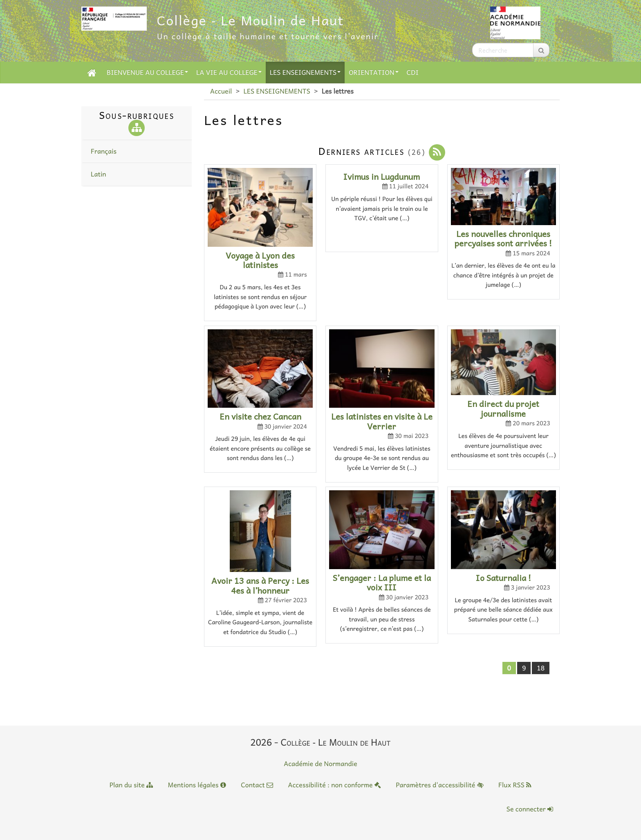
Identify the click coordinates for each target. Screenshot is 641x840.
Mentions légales (197, 785)
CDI (413, 72)
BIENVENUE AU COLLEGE (147, 72)
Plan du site (131, 785)
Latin (99, 174)
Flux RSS (515, 785)
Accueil (221, 91)
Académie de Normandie (320, 764)
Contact (257, 785)
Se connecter (530, 809)
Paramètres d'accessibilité (439, 785)
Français (104, 151)
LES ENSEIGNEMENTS (305, 72)
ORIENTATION (373, 72)
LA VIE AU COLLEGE (229, 72)
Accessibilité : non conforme (334, 785)
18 (541, 668)
